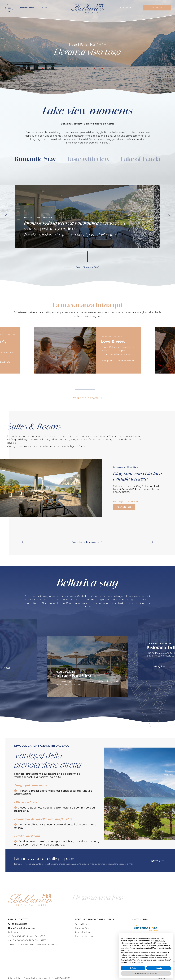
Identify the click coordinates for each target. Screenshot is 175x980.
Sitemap (43, 978)
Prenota (157, 8)
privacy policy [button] (160, 941)
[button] (24, 542)
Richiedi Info (126, 8)
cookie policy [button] (125, 950)
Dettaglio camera (126, 501)
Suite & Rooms (82, 924)
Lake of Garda (141, 159)
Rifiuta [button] (133, 968)
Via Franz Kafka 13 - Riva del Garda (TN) (27, 936)
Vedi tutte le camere (87, 542)
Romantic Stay (35, 159)
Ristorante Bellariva (84, 936)
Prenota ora (124, 507)
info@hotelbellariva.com (22, 928)
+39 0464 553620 (18, 924)
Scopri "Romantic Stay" (88, 267)
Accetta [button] (159, 968)
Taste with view (88, 159)
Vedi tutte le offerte (88, 398)
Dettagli (106, 361)
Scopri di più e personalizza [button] (146, 973)
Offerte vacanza (27, 8)
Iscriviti (157, 861)
